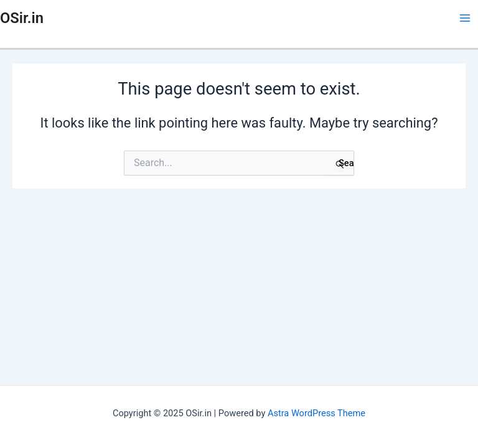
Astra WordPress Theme (316, 413)
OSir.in (22, 18)
